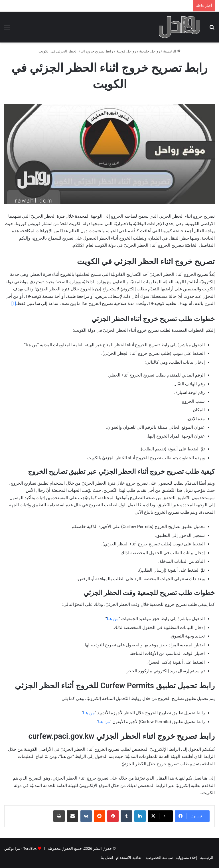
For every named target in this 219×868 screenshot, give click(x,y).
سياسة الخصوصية (159, 858)
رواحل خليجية (149, 51)
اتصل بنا (107, 858)
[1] (14, 304)
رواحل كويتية (126, 51)
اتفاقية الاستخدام (129, 858)
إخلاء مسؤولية (186, 858)
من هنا (113, 619)
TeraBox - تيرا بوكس (20, 848)
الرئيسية (172, 51)
